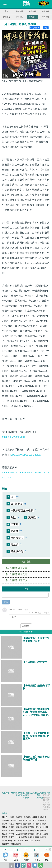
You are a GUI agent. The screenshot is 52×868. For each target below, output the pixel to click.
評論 (6, 602)
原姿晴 (5, 824)
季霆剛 (25, 827)
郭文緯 (25, 824)
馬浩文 (35, 820)
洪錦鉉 (39, 834)
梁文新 (20, 841)
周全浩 (25, 830)
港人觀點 (20, 17)
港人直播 (45, 11)
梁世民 (28, 820)
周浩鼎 (5, 827)
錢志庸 (18, 834)
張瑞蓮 (11, 817)
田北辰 (11, 827)
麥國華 (18, 824)
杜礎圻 (25, 837)
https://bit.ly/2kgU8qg (14, 437)
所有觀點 (26, 798)
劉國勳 (25, 834)
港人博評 (45, 17)
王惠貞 (32, 827)
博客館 (39, 795)
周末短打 (14, 820)
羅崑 (26, 841)
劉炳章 (21, 820)
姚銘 (31, 841)
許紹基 (11, 824)
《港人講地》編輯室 (30, 817)
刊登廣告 (47, 807)
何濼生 (42, 820)
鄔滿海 (18, 827)
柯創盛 (32, 834)
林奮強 (13, 844)
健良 (31, 837)
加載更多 (26, 626)
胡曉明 (44, 824)
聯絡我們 (47, 805)
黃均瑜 (11, 834)
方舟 (31, 830)
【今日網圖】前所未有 (16, 568)
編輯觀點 (26, 795)
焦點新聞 (20, 11)
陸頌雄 (45, 834)
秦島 (38, 824)
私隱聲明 (47, 795)
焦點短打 (43, 817)
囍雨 (19, 844)
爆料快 (46, 810)
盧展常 (44, 837)
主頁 (7, 11)
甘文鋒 (18, 837)
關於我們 (47, 793)
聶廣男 (37, 837)
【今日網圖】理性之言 (16, 574)
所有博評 (40, 798)
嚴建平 (11, 837)
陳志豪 (37, 841)
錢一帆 (32, 824)
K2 (15, 841)
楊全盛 (5, 834)
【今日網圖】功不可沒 (16, 580)
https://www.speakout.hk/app (25, 455)
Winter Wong (7, 841)
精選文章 (5, 844)
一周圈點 (5, 820)
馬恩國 (18, 830)
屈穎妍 (5, 817)
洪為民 (37, 830)
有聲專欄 (7, 17)
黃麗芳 (5, 837)
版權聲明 (47, 800)
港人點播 (32, 11)
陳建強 (11, 830)
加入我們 (47, 802)
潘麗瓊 (45, 827)
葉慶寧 (5, 830)
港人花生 (32, 17)
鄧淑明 (44, 830)
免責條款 (47, 798)
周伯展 (39, 827)
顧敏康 (18, 817)
